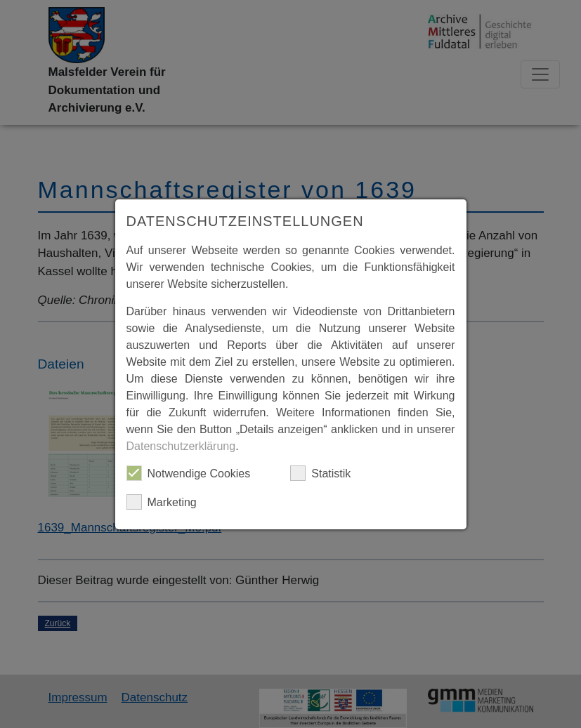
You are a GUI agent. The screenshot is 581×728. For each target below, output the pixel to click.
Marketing (162, 502)
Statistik (320, 473)
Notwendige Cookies (189, 473)
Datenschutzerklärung (181, 446)
